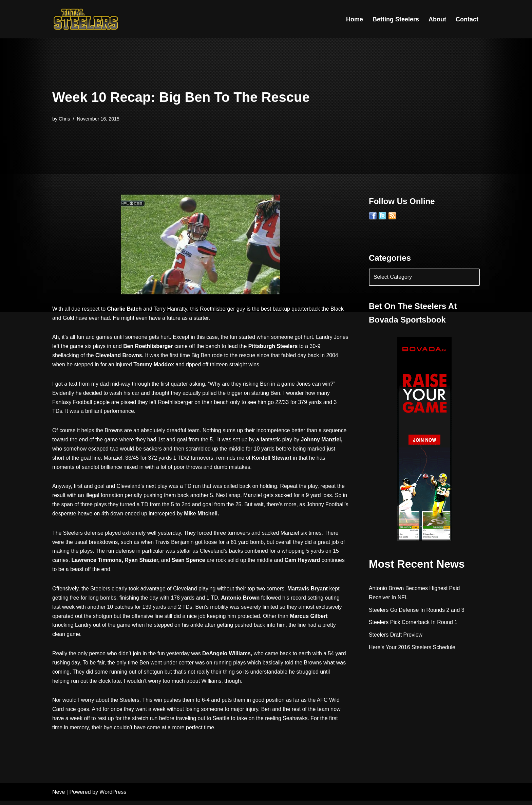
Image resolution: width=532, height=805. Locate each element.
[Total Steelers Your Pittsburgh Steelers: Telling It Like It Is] (86, 19)
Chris (64, 119)
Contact (467, 19)
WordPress (113, 796)
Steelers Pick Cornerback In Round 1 (413, 623)
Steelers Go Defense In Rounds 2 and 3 (417, 610)
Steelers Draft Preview (396, 635)
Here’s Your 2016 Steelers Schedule (412, 648)
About (437, 19)
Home (355, 19)
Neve (59, 796)
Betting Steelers (396, 19)
